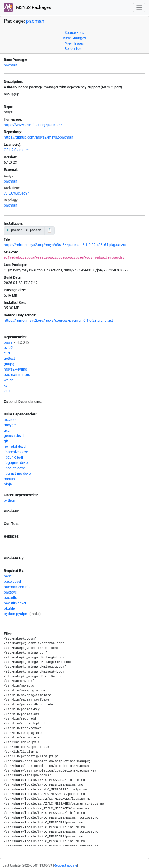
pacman (35, 21)
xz (6, 386)
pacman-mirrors (17, 375)
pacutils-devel (15, 603)
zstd (7, 391)
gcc (7, 430)
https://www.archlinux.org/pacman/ (33, 125)
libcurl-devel (13, 457)
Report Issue (74, 49)
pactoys (10, 592)
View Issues (74, 43)
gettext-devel (14, 436)
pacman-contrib (17, 587)
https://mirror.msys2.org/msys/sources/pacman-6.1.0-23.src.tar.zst (58, 321)
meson (9, 479)
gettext (9, 359)
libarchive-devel (16, 452)
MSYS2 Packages (27, 7)
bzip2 (8, 348)
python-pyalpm (16, 614)
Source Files (74, 33)
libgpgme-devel (16, 463)
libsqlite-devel (15, 468)
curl (7, 353)
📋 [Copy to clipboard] (50, 230)
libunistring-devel (18, 474)
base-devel (12, 582)
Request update (66, 865)
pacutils (10, 598)
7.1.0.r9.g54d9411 (19, 193)
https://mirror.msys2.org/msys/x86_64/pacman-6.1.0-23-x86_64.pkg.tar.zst (65, 245)
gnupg (9, 364)
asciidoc (11, 420)
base (8, 576)
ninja (8, 484)
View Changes (74, 38)
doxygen (11, 425)
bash (8, 342)
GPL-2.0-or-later (16, 150)
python (10, 500)
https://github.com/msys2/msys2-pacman (39, 137)
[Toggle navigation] (139, 8)
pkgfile (9, 608)
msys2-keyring (16, 369)
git (6, 441)
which (9, 380)
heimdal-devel (15, 447)
